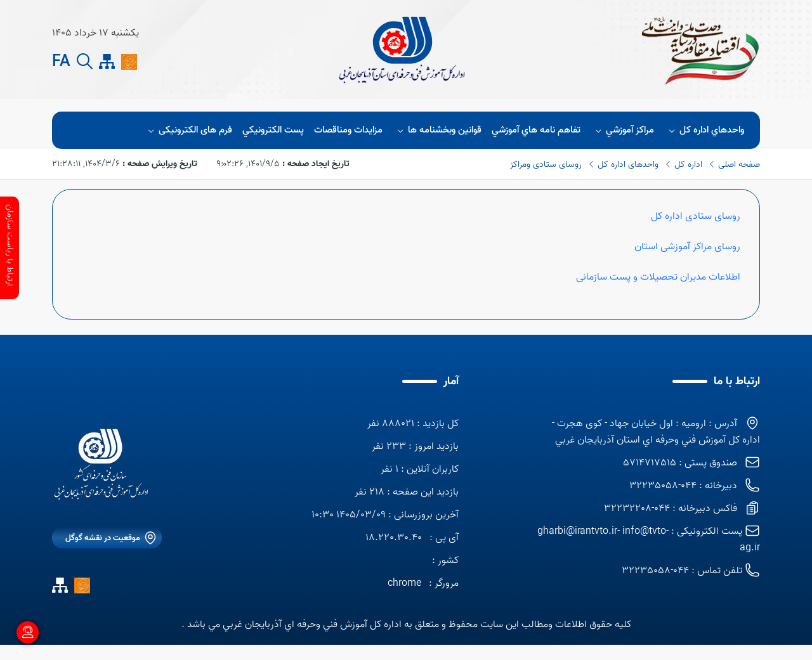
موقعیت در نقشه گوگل (103, 538)
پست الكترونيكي (273, 130)
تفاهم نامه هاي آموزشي (536, 130)
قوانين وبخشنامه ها (437, 130)
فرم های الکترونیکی (188, 130)
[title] (401, 49)
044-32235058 (655, 571)
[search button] (85, 62)
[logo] (102, 464)
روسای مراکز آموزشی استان (687, 247)
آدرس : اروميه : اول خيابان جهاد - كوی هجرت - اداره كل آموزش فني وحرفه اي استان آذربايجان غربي (656, 432)
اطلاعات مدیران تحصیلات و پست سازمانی (657, 277)
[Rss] (151, 61)
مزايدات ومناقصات (348, 130)
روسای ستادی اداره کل (696, 216)
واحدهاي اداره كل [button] (704, 130)
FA (61, 62)
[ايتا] (129, 61)
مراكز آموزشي (623, 130)
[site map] (107, 62)
